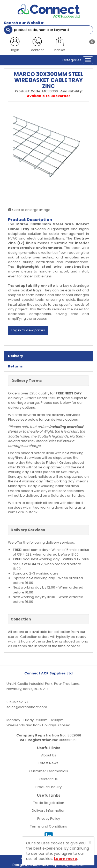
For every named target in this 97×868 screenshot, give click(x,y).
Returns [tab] (15, 366)
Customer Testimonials (49, 771)
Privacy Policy (49, 819)
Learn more (66, 859)
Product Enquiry (48, 787)
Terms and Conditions (48, 826)
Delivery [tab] (16, 356)
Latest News (48, 763)
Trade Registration (49, 803)
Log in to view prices (28, 330)
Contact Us (48, 779)
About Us (49, 755)
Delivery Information (49, 811)
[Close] (90, 842)
